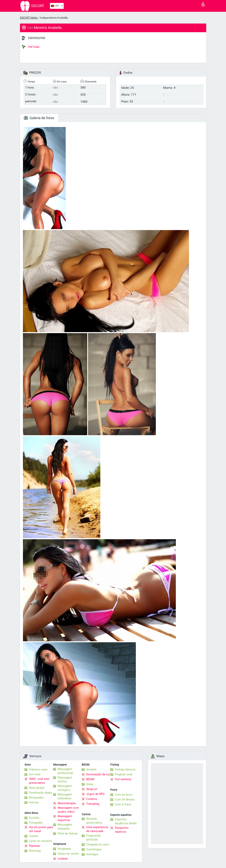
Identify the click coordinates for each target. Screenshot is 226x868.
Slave (90, 784)
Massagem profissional (65, 771)
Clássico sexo (38, 769)
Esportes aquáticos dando (126, 821)
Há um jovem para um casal (41, 829)
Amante (91, 769)
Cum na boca (123, 795)
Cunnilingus (94, 849)
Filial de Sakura (68, 833)
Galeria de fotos (39, 118)
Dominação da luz (98, 774)
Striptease (64, 849)
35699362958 (36, 38)
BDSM (90, 779)
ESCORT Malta (29, 18)
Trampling (93, 804)
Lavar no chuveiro (41, 841)
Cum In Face (123, 804)
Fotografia (36, 823)
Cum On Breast (125, 799)
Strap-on (92, 789)
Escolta (34, 818)
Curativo (92, 799)
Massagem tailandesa (65, 796)
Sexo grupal (37, 788)
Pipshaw (34, 846)
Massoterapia (67, 803)
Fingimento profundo (94, 838)
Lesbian (63, 859)
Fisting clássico (125, 769)
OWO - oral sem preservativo (39, 781)
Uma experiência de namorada (97, 829)
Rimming (35, 851)
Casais (34, 836)
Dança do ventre (68, 854)
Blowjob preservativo (94, 821)
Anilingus (92, 854)
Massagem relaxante (65, 827)
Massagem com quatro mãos (68, 810)
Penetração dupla (40, 793)
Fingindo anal (124, 774)
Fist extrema (123, 779)
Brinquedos (36, 798)
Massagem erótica (65, 779)
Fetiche (34, 802)
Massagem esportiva (65, 818)
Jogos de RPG (95, 794)
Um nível (35, 774)
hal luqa (31, 47)
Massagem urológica (65, 788)
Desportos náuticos (122, 830)
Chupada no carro (98, 844)
